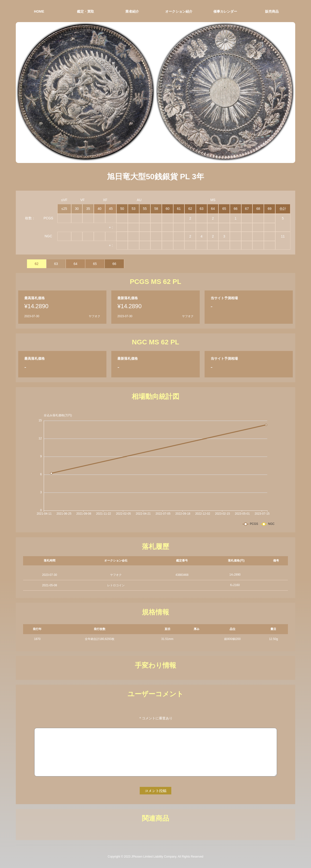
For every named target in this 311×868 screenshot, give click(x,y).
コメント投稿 (155, 791)
